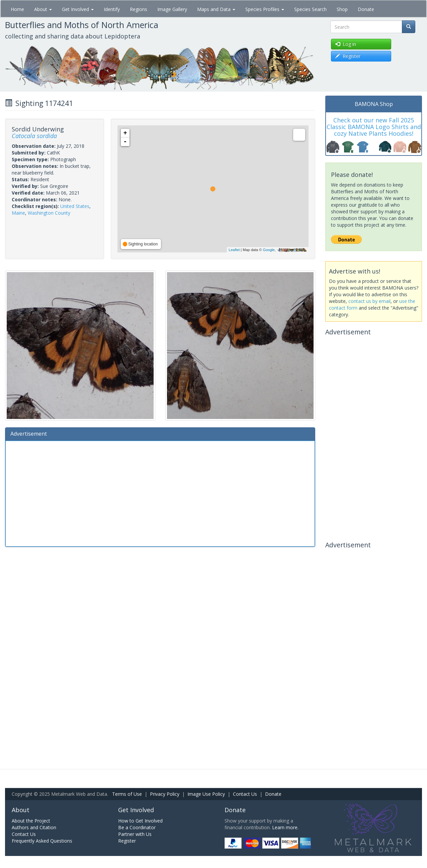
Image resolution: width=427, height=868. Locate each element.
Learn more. (285, 827)
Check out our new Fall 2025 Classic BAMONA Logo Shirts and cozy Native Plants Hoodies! (374, 127)
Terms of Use (127, 794)
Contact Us (245, 794)
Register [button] (348, 56)
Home (17, 9)
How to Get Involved (140, 821)
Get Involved (78, 9)
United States (75, 206)
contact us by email (369, 301)
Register (127, 841)
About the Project (31, 821)
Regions (139, 9)
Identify (112, 9)
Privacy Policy (165, 794)
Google (269, 250)
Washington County (49, 213)
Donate (366, 9)
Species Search (310, 9)
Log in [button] (346, 44)
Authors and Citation (34, 827)
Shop (342, 9)
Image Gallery (172, 9)
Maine (18, 213)
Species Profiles (265, 9)
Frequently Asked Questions (42, 841)
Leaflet (234, 250)
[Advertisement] (160, 493)
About (43, 9)
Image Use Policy (206, 794)
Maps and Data (216, 9)
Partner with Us (135, 834)
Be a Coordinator (137, 827)
